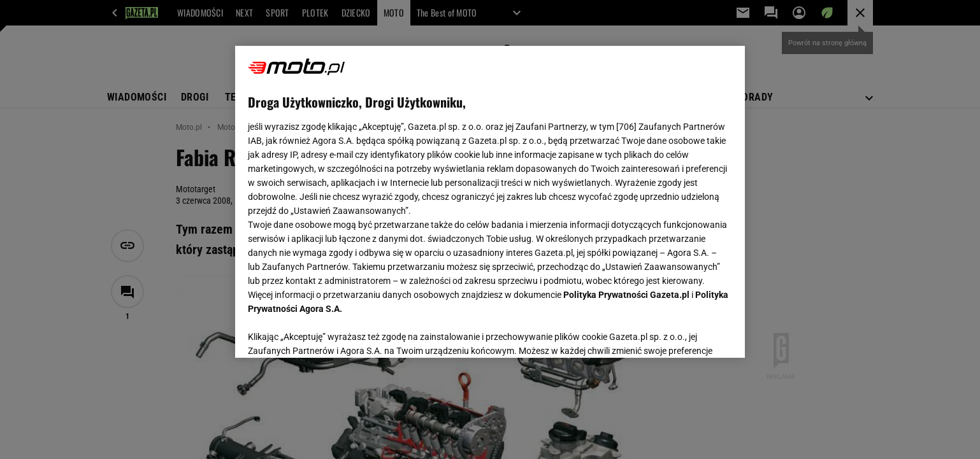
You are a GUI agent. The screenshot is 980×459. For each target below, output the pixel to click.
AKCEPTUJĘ (689, 333)
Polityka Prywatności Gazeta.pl (626, 295)
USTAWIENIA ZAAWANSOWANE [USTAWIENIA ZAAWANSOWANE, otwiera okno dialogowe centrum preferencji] (331, 332)
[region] (490, 202)
